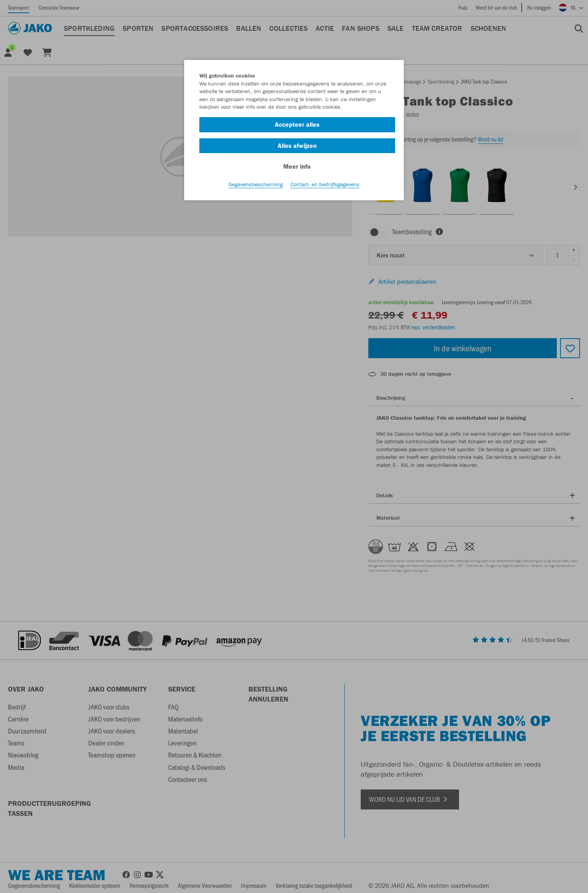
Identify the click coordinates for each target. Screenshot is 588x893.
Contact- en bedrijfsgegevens (325, 184)
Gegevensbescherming (256, 184)
